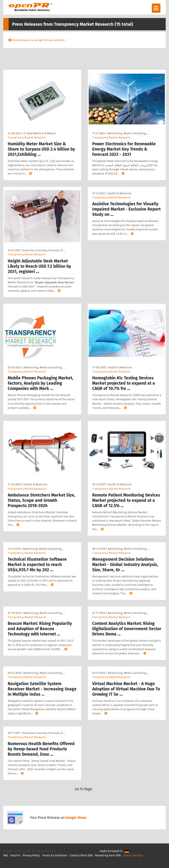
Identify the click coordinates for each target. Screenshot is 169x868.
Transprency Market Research (27, 137)
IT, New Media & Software (40, 133)
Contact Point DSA (81, 855)
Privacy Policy (31, 855)
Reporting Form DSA (108, 855)
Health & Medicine (119, 193)
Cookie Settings (133, 855)
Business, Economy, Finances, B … (44, 250)
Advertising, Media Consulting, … (128, 133)
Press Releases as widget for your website (38, 40)
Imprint (15, 855)
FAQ (6, 855)
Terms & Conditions (55, 855)
